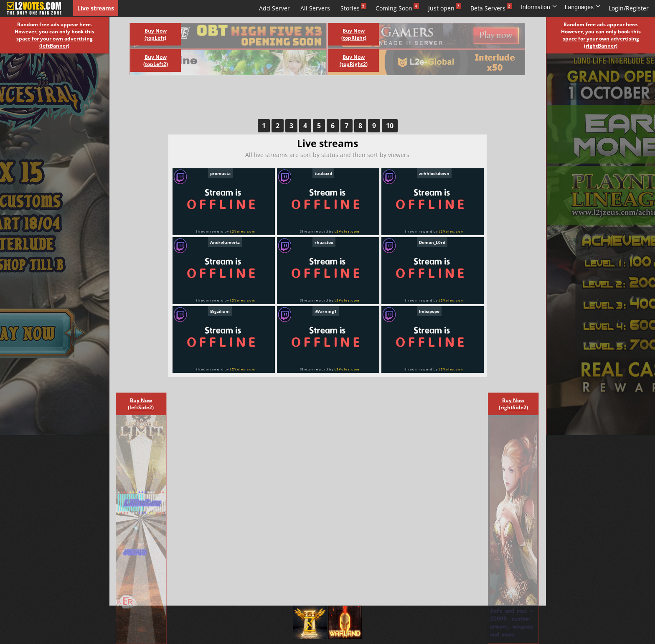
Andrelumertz (225, 242)
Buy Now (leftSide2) (141, 404)
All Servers (315, 8)
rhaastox (324, 242)
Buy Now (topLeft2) (156, 61)
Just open (441, 8)
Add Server (274, 8)
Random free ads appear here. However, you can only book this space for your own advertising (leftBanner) (55, 35)
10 (390, 126)
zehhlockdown (434, 173)
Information (539, 7)
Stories (350, 8)
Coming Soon (394, 8)
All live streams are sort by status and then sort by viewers (327, 155)
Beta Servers (488, 8)
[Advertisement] (318, 100)
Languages (583, 7)
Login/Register (629, 8)
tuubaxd (323, 173)
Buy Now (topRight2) (354, 61)
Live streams (96, 8)
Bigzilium (220, 311)
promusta (220, 173)
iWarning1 (326, 311)
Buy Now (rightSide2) (513, 404)
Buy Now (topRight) (354, 34)
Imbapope (429, 311)
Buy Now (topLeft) (156, 34)
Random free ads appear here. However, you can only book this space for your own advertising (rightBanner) (601, 35)
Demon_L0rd (432, 242)
